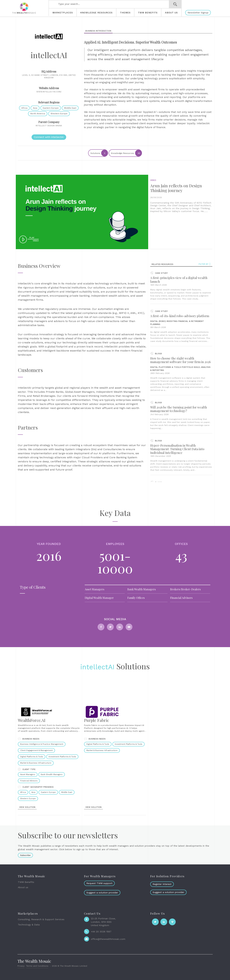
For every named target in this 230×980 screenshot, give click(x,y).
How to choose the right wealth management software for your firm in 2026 (180, 360)
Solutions (99, 153)
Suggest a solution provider (102, 893)
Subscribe (25, 855)
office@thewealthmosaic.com (108, 939)
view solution (27, 807)
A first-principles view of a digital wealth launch (179, 280)
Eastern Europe (51, 108)
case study (159, 273)
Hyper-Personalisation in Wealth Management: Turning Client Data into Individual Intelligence (177, 449)
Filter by (204, 264)
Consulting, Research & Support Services (41, 919)
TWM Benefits (26, 882)
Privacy (21, 966)
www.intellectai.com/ (49, 92)
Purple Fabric (96, 720)
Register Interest (162, 884)
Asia (35, 108)
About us (23, 887)
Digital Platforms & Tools (166, 367)
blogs (156, 354)
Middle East (70, 108)
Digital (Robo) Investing (164, 321)
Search (175, 4)
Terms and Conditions (37, 966)
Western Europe (59, 114)
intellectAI (97, 667)
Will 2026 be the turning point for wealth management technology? (179, 409)
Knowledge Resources (126, 153)
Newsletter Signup (198, 13)
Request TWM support (99, 883)
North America (38, 114)
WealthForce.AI (32, 720)
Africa (24, 108)
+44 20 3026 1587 (101, 932)
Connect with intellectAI (49, 137)
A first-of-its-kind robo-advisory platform (180, 316)
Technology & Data (29, 925)
